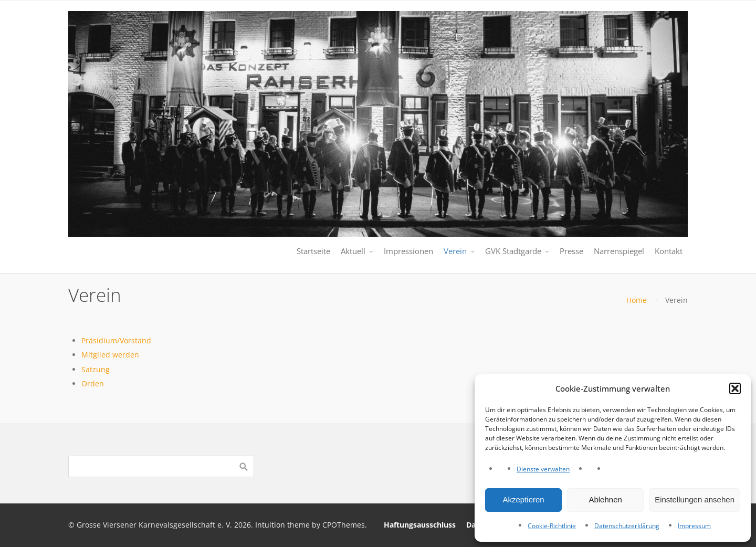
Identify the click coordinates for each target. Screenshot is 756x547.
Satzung (96, 369)
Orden (93, 383)
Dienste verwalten (543, 469)
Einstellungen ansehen (695, 499)
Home (637, 300)
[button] (735, 388)
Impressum (694, 526)
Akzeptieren (523, 499)
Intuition (270, 525)
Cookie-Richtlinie (552, 526)
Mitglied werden (110, 355)
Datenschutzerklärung (627, 526)
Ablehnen (605, 499)
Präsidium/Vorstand (116, 340)
